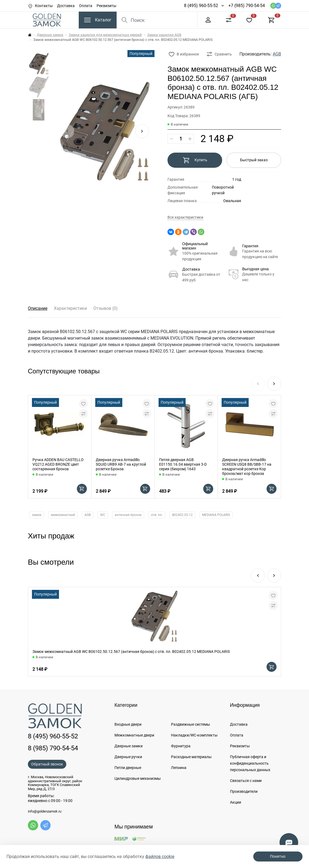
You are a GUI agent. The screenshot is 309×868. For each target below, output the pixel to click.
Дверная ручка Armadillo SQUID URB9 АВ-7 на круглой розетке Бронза (121, 464)
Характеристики (70, 308)
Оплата (86, 6)
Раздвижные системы (190, 724)
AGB (277, 54)
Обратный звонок (47, 764)
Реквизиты (106, 6)
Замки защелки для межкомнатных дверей (105, 35)
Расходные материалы (191, 757)
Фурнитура (181, 746)
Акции (236, 802)
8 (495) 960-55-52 (201, 6)
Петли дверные (128, 768)
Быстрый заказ (254, 160)
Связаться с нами (246, 781)
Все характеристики (185, 217)
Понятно (278, 856)
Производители (244, 791)
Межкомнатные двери (134, 735)
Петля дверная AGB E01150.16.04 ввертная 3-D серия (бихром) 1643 (183, 464)
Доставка (66, 6)
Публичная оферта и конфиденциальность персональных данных (250, 763)
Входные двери (128, 724)
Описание (38, 308)
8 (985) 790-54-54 (53, 748)
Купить (195, 160)
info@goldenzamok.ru (45, 811)
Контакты (44, 6)
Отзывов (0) (106, 308)
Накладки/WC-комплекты (194, 735)
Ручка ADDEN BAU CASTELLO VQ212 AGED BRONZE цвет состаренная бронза (58, 464)
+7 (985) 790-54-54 (247, 6)
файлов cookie (160, 857)
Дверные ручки (128, 757)
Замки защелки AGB (164, 35)
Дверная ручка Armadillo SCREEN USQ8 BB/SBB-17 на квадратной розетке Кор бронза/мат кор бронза (247, 466)
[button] (142, 131)
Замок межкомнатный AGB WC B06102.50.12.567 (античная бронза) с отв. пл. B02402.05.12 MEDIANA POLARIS (131, 652)
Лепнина (179, 768)
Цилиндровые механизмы (138, 778)
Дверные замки (50, 35)
